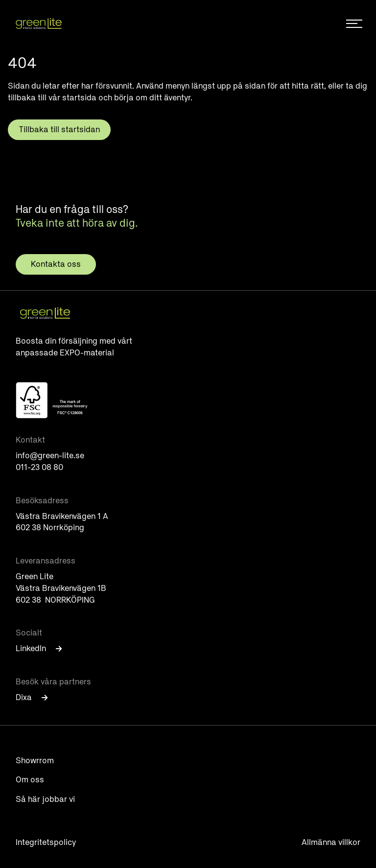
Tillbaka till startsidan (59, 129)
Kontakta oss (56, 264)
